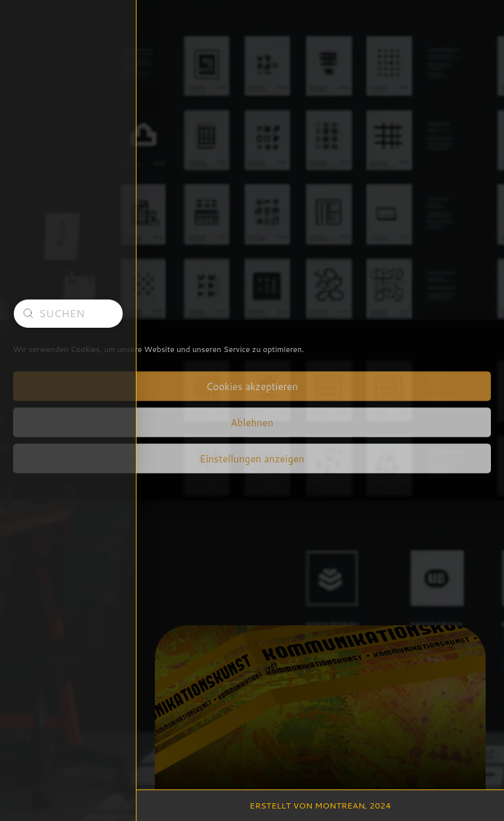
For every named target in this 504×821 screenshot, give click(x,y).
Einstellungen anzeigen (252, 458)
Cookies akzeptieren (252, 386)
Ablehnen (252, 422)
